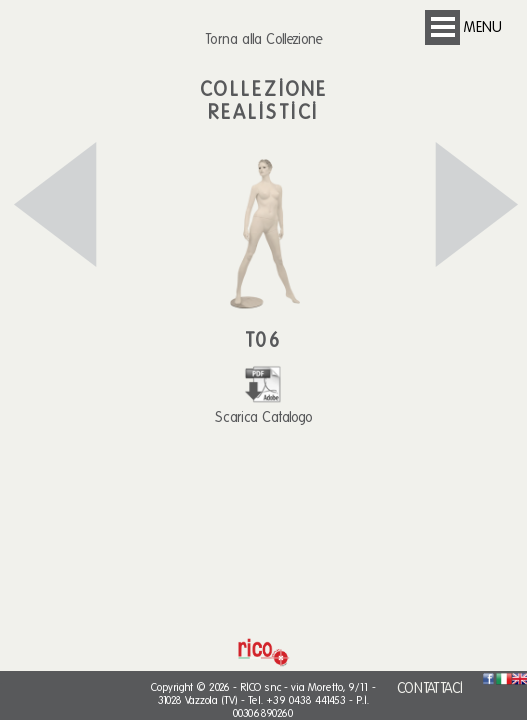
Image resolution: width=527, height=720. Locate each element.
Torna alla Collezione (264, 39)
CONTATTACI (430, 688)
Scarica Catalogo (264, 408)
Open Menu (442, 27)
